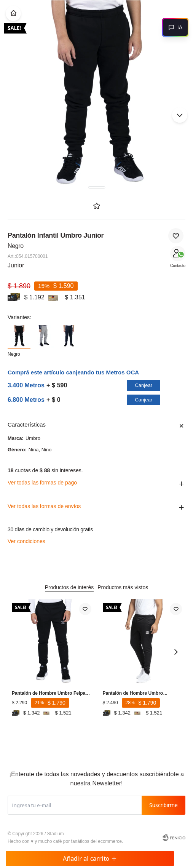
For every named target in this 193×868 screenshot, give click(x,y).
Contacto (178, 266)
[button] (180, 115)
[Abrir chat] (175, 27)
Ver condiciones (26, 541)
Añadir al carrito (90, 858)
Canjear (144, 385)
